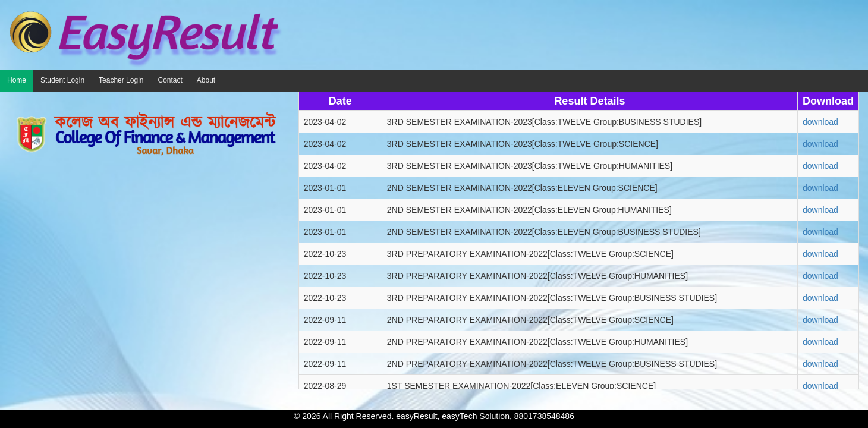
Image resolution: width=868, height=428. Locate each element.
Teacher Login (121, 80)
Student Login (62, 80)
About (206, 80)
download (820, 122)
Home (17, 80)
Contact (170, 80)
